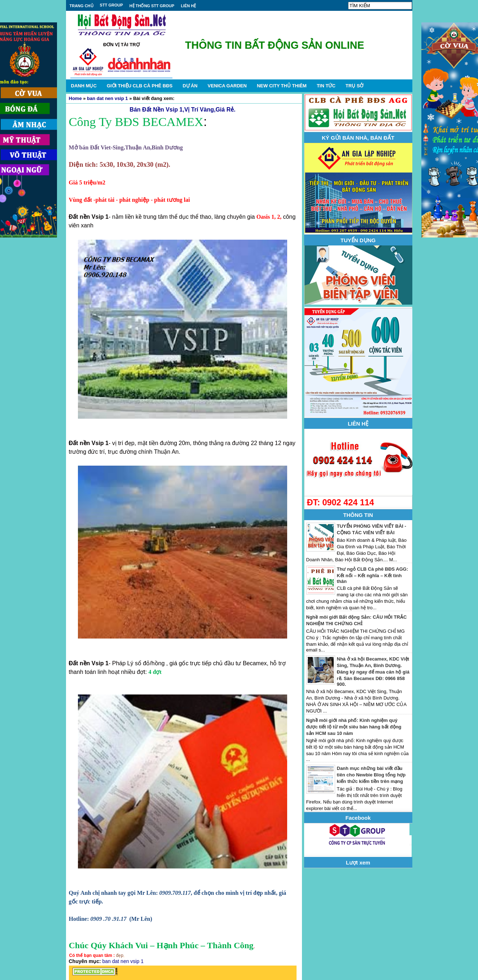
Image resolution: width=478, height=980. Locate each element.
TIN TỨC (326, 86)
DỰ (190, 86)
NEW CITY (282, 86)
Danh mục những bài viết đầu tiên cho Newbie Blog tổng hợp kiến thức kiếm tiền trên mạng (371, 775)
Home (75, 98)
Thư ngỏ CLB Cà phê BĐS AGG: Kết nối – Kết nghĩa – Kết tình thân (373, 575)
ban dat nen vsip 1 (107, 98)
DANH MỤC (84, 86)
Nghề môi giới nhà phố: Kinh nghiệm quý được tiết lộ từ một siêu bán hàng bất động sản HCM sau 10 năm (354, 727)
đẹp (120, 955)
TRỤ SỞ (355, 86)
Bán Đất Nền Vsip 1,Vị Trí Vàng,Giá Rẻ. (182, 110)
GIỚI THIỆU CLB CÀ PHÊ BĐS (140, 86)
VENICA (227, 86)
